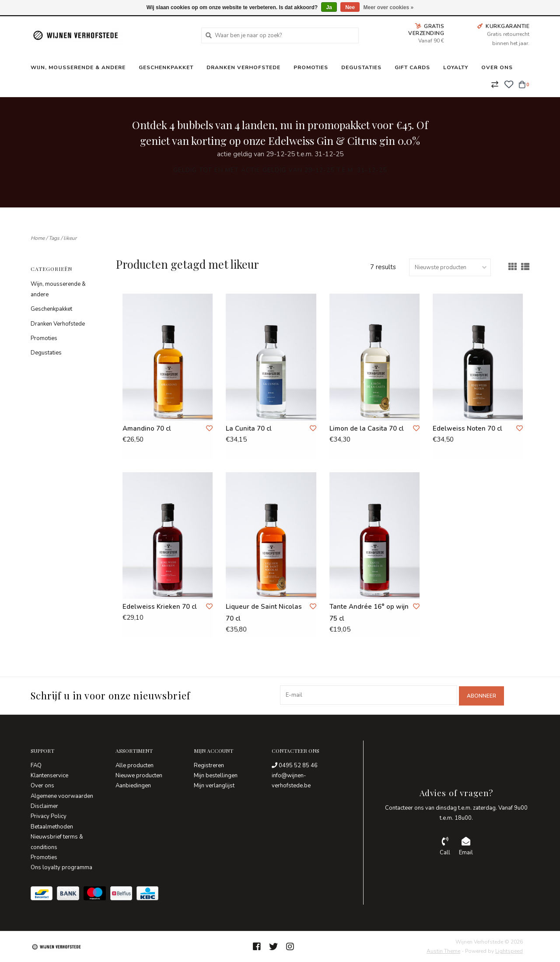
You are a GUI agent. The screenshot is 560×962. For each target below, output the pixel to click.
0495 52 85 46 (295, 765)
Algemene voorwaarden (62, 795)
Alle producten (135, 765)
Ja (329, 7)
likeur (70, 238)
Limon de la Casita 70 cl (367, 428)
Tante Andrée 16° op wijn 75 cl (369, 613)
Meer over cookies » (389, 7)
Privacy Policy (49, 816)
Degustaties (361, 67)
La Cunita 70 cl (249, 428)
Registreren (209, 765)
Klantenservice (49, 775)
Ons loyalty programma (61, 867)
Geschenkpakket (166, 67)
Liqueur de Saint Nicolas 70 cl (264, 613)
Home (38, 238)
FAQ (36, 765)
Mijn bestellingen (216, 775)
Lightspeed (509, 951)
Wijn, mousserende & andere (78, 67)
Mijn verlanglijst (214, 785)
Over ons (497, 67)
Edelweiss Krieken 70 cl (160, 607)
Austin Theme (443, 951)
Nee (350, 7)
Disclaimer (44, 806)
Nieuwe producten (139, 775)
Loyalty (456, 67)
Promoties (311, 67)
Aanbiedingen (133, 785)
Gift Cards (412, 67)
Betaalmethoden (52, 826)
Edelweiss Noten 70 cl (467, 428)
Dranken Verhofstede (243, 67)
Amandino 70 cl (147, 428)
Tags (54, 238)
